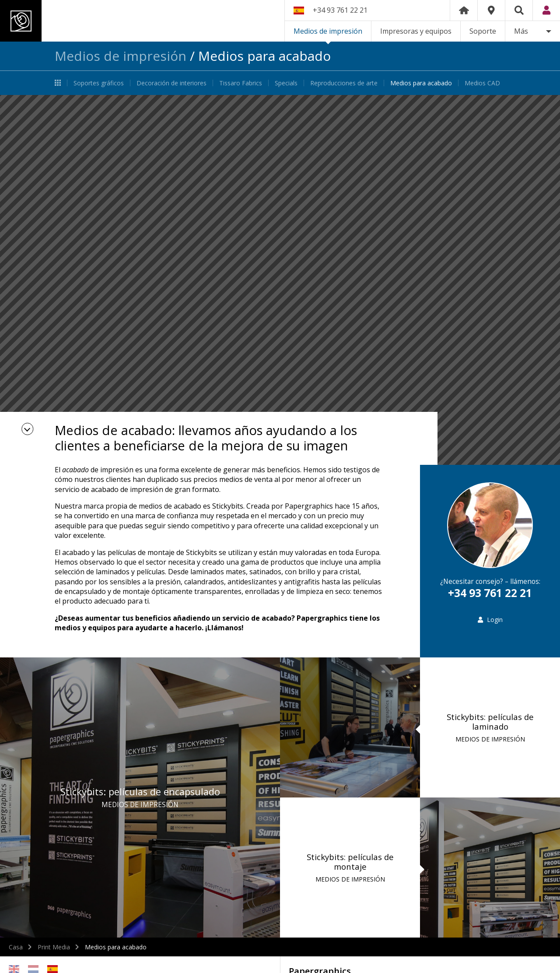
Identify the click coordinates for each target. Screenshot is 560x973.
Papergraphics (82, 21)
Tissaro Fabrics (241, 83)
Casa (16, 947)
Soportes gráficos (99, 83)
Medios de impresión (328, 31)
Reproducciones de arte (344, 83)
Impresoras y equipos (416, 31)
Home (464, 10)
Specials (286, 83)
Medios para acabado (421, 83)
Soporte (483, 31)
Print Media (54, 947)
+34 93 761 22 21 (340, 10)
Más (521, 31)
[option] (280, 280)
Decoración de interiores (171, 83)
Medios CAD (482, 83)
